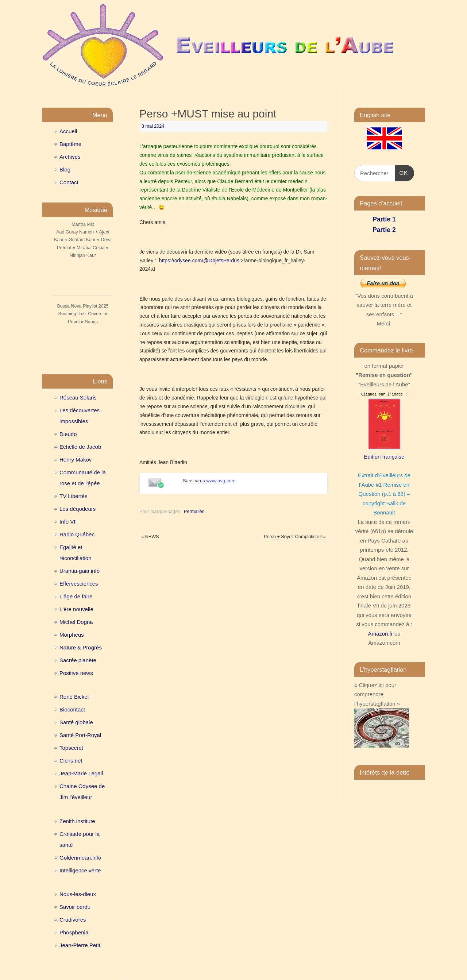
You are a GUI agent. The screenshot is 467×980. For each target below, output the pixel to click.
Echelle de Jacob (80, 447)
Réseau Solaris (78, 398)
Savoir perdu (75, 907)
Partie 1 (384, 219)
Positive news (76, 673)
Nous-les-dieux (78, 894)
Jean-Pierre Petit (80, 945)
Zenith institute (77, 821)
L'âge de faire (76, 596)
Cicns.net (71, 761)
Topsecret (71, 748)
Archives (70, 157)
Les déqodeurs (78, 509)
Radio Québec (77, 534)
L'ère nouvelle (76, 609)
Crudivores (73, 920)
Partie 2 (384, 230)
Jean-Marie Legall (81, 773)
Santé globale (76, 722)
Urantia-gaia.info (80, 571)
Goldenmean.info (80, 858)
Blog (65, 169)
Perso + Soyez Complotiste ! (295, 537)
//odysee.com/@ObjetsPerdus (205, 261)
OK (402, 172)
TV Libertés (74, 496)
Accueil (68, 131)
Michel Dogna (76, 622)
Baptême (70, 144)
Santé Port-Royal (80, 735)
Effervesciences (79, 584)
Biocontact (72, 709)
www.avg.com (221, 481)
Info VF (68, 522)
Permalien (194, 512)
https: (165, 261)
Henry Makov (76, 460)
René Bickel (74, 697)
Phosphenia (74, 932)
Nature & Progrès (81, 647)
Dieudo (68, 434)
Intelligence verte (80, 870)
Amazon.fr (380, 634)
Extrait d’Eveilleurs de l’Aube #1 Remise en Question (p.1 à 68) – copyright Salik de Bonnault (384, 494)
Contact (69, 182)
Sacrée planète (78, 660)
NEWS (150, 537)
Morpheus (72, 635)
